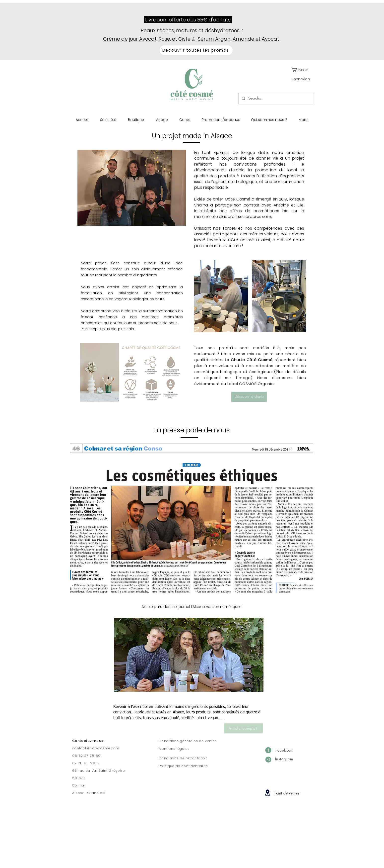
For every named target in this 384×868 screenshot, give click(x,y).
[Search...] (276, 98)
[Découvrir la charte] (249, 397)
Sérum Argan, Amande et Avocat (238, 39)
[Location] (267, 793)
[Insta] (268, 759)
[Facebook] (268, 750)
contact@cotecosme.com (96, 748)
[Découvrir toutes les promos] (196, 50)
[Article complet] (243, 728)
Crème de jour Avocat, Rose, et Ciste (147, 39)
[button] (301, 70)
